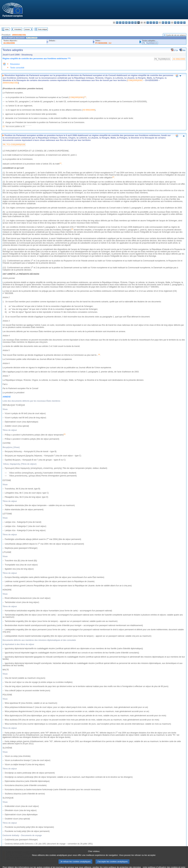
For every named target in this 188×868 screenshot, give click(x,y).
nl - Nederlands (163, 23)
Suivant (27, 29)
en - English (135, 23)
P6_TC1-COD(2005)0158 (14, 145)
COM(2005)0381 (135, 80)
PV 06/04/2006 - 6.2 (103, 43)
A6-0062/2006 (9, 43)
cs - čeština (120, 23)
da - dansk (123, 23)
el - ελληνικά (132, 23)
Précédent (18, 29)
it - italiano (148, 23)
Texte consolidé (17, 68)
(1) (4, 127)
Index (7, 29)
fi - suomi (181, 23)
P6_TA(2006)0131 (150, 43)
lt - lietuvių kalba (154, 23)
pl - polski (166, 23)
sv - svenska (184, 23)
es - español (117, 23)
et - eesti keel (129, 23)
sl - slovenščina (178, 23)
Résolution (15, 64)
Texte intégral (43, 29)
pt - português (169, 23)
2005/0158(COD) (19, 35)
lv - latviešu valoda (151, 23)
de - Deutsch (126, 23)
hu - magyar (157, 23)
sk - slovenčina (175, 23)
